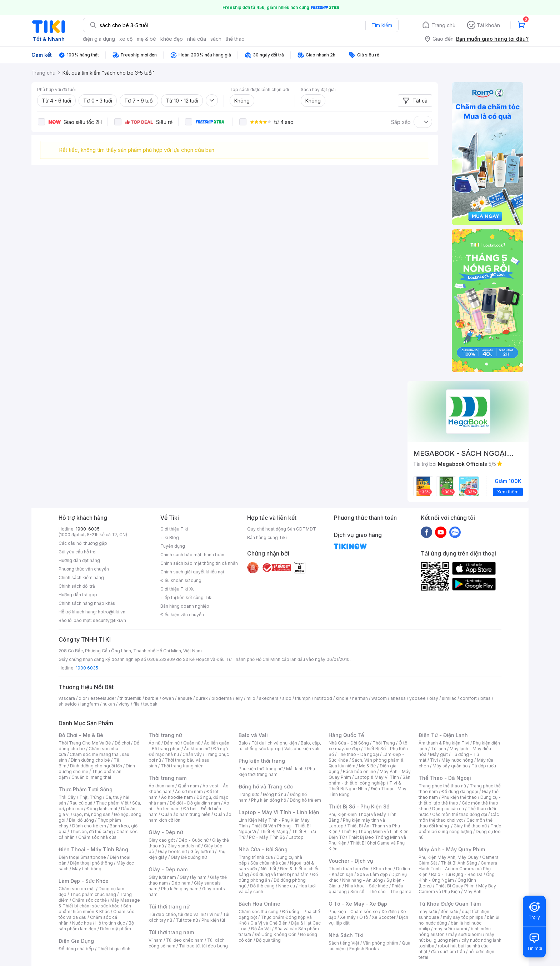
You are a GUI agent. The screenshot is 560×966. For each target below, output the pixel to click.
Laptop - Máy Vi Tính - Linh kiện (279, 812)
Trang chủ (443, 25)
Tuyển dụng (173, 546)
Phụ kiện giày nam (180, 889)
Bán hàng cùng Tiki (267, 537)
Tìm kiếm (382, 25)
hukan (109, 704)
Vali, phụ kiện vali (302, 749)
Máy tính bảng (87, 869)
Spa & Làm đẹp (372, 874)
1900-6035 (88, 529)
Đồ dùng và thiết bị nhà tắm (281, 874)
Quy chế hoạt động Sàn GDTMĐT (282, 529)
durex (202, 698)
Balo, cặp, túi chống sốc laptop (280, 746)
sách (216, 39)
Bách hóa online (359, 771)
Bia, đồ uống (81, 820)
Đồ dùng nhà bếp (76, 949)
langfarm (90, 704)
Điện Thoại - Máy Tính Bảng (93, 849)
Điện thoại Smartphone (82, 857)
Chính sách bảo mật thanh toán (192, 555)
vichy (124, 704)
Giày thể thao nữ (470, 826)
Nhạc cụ (287, 886)
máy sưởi (428, 912)
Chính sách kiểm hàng (81, 577)
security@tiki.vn (109, 620)
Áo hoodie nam (177, 797)
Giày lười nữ (202, 852)
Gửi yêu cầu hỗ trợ (77, 552)
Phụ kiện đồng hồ (269, 800)
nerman (360, 698)
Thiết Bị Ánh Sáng (459, 863)
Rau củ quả (81, 803)
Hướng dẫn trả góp (78, 595)
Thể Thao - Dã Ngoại (445, 778)
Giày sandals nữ (184, 846)
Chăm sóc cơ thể (89, 900)
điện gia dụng (99, 39)
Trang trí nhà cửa (256, 857)
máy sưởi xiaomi (465, 934)
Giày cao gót (162, 840)
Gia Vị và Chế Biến (269, 923)
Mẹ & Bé (367, 766)
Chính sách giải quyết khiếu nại (192, 572)
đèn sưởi (449, 912)
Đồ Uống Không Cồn (276, 934)
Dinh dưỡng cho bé (90, 760)
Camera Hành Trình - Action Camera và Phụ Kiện (458, 869)
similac (449, 698)
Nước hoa (82, 923)
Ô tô (364, 917)
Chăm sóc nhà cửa (97, 837)
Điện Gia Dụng (76, 941)
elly (239, 698)
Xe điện (389, 912)
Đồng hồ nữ (274, 794)
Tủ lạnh (438, 749)
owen (168, 698)
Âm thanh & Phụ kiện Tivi (444, 743)
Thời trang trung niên (182, 766)
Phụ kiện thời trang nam (277, 771)
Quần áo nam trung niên (186, 814)
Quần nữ (192, 743)
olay (434, 698)
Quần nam (188, 786)
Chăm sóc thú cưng (259, 912)
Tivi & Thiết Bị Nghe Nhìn (365, 786)
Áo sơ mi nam (189, 791)
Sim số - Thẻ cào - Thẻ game (381, 892)
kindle (342, 698)
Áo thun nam (161, 786)
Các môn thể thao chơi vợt (459, 817)
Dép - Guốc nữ (194, 840)
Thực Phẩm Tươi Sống (86, 789)
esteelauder (103, 698)
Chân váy (192, 754)
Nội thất (269, 869)
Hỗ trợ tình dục (110, 923)
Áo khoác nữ (197, 749)
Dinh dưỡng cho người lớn (96, 766)
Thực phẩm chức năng (93, 894)
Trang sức (249, 794)
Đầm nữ (172, 743)
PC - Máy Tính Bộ (267, 837)
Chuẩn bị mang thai (91, 777)
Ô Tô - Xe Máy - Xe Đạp (358, 904)
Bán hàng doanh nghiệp (185, 606)
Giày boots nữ (172, 852)
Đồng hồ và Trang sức (266, 786)
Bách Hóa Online (259, 904)
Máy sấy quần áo (450, 766)
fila (136, 704)
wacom (379, 698)
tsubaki (151, 704)
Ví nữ (214, 914)
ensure (185, 698)
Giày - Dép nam (168, 869)
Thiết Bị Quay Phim (455, 886)
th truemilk (131, 698)
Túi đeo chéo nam (185, 940)
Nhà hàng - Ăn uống (362, 880)
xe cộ (126, 39)
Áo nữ (154, 743)
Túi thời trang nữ (169, 907)
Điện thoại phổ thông (91, 863)
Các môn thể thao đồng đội (460, 814)
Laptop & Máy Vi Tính (377, 777)
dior (83, 698)
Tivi (434, 760)
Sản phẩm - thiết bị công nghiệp (369, 780)
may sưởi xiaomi (450, 929)
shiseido (68, 704)
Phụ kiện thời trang (262, 761)
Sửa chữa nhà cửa (268, 863)
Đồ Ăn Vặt (261, 929)
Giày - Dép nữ (166, 832)
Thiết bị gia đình (114, 949)
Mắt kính (295, 769)
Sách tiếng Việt (344, 943)
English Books (364, 949)
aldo (287, 698)
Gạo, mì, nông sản (92, 814)
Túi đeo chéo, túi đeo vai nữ (177, 914)
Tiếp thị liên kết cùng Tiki (186, 597)
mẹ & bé (146, 39)
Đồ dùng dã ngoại (460, 791)
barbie (152, 698)
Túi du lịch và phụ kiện (274, 743)
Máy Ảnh (472, 892)
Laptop (296, 837)
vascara (67, 698)
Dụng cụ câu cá (448, 809)
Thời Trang (384, 743)
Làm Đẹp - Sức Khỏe (84, 881)
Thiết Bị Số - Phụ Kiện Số (359, 806)
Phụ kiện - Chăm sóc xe (353, 912)
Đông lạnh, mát (102, 809)
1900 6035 (87, 668)
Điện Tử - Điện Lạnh (443, 735)
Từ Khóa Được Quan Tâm (450, 904)
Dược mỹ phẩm (116, 929)
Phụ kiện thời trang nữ (261, 769)
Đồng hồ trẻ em (305, 800)
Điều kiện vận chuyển (182, 615)
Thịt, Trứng (91, 797)
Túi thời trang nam (171, 932)
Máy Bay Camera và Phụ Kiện (457, 889)
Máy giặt (439, 754)
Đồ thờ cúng (262, 886)
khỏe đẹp (172, 39)
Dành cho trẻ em (89, 826)
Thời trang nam (167, 778)
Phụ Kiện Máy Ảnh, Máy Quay (449, 857)
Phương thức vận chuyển (84, 569)
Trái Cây (67, 797)
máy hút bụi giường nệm (456, 937)
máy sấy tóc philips (463, 917)
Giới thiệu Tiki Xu (177, 589)
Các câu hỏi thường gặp (83, 543)
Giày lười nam (162, 877)
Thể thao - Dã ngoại (358, 754)
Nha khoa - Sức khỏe (367, 886)
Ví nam (156, 940)
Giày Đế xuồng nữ (189, 857)
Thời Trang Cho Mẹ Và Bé (85, 743)
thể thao (235, 39)
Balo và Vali (253, 735)
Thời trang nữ (165, 735)
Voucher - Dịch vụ (351, 861)
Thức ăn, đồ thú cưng (91, 831)
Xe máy (348, 917)
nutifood (323, 698)
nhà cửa (197, 39)
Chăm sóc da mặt (77, 889)
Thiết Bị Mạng (274, 831)
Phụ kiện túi (213, 920)
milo (251, 698)
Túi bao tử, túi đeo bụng (203, 946)
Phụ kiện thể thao (459, 797)
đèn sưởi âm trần (448, 952)
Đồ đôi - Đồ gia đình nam (195, 803)
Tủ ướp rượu (484, 766)
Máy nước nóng (457, 760)
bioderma (222, 698)
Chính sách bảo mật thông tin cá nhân (199, 563)
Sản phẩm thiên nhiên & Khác (95, 909)
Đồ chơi (122, 743)
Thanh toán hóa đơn (349, 869)
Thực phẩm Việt (112, 803)
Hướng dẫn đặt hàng (79, 560)
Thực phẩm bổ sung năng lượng (460, 829)
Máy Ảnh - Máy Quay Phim (452, 849)
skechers (269, 698)
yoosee (417, 698)
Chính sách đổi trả (77, 586)
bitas (486, 698)
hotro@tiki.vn (112, 612)
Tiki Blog (170, 537)
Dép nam (181, 883)
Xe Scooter (384, 917)
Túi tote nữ (187, 920)
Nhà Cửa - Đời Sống (263, 849)
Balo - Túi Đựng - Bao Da (457, 874)
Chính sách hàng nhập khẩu (87, 603)
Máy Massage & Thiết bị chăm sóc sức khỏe (99, 903)
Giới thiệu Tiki (174, 529)
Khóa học (383, 869)
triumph (303, 698)
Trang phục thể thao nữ (442, 786)
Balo (243, 743)
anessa (398, 698)
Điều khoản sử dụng (181, 580)
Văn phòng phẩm (381, 943)
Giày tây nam (193, 877)
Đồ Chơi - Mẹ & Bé (81, 735)
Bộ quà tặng (268, 940)
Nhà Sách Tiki (346, 935)
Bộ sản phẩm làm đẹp (96, 926)
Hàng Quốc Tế (346, 735)
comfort (468, 698)
